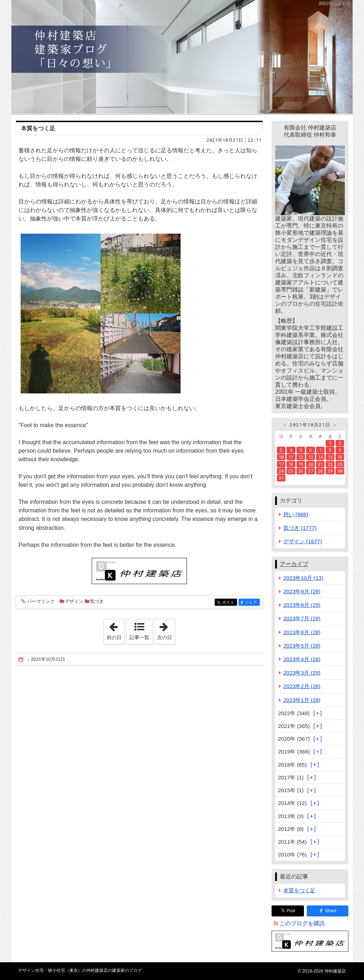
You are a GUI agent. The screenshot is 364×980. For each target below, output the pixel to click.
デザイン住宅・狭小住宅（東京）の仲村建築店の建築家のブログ (182, 57)
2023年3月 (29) (302, 673)
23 (340, 464)
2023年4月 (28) (302, 659)
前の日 (116, 630)
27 (311, 471)
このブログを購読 (302, 923)
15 (330, 457)
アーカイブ (294, 564)
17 (281, 464)
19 (301, 464)
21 (320, 464)
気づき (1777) (300, 528)
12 (301, 457)
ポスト (229, 603)
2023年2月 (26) (302, 686)
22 (330, 464)
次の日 (166, 630)
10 (281, 457)
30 (340, 471)
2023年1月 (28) (302, 700)
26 (301, 471)
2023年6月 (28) (302, 632)
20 (311, 464)
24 (281, 471)
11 (291, 457)
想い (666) (296, 514)
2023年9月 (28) (302, 591)
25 (291, 471)
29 (330, 471)
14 (320, 457)
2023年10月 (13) (303, 578)
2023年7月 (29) (302, 618)
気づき (97, 601)
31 (281, 478)
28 (320, 471)
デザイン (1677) (303, 541)
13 (311, 457)
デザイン (74, 601)
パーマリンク (40, 602)
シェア (252, 603)
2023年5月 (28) (302, 646)
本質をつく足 (38, 128)
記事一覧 (139, 637)
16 (340, 457)
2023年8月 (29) (302, 605)
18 (291, 464)
